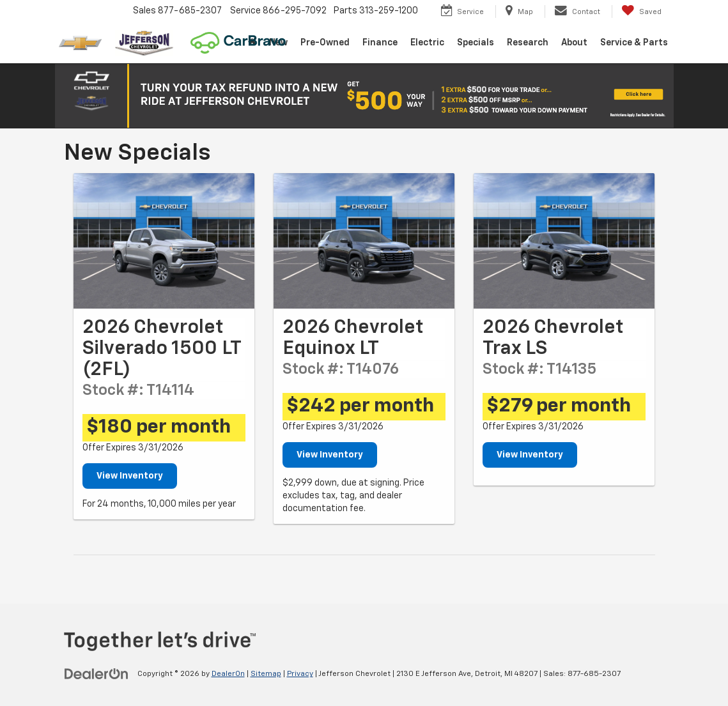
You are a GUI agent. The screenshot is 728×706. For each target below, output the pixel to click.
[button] (364, 96)
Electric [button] (427, 43)
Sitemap (266, 674)
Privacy (300, 674)
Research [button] (528, 43)
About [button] (574, 43)
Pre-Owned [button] (325, 43)
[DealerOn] (97, 673)
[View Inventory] (164, 241)
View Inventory (130, 476)
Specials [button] (476, 43)
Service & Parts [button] (634, 43)
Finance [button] (380, 43)
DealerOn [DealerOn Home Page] (228, 674)
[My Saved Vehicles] (641, 12)
